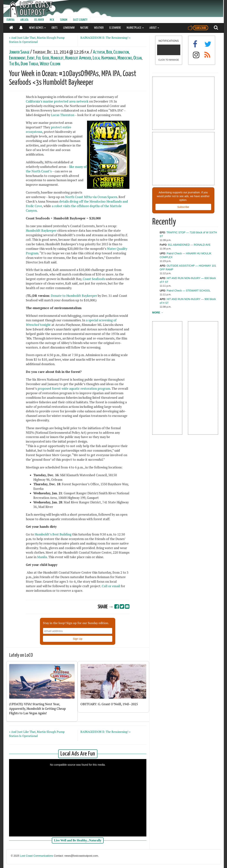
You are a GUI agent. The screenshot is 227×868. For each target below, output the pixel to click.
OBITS (54, 28)
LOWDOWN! (69, 28)
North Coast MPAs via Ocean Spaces (91, 197)
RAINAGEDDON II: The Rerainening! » (105, 38)
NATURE (84, 28)
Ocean (138, 58)
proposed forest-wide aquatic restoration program (74, 389)
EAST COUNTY (80, 20)
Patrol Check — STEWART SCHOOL (189, 291)
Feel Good (43, 58)
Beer (109, 52)
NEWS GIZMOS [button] (37, 28)
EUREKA (11, 20)
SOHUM (64, 20)
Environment (17, 58)
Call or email (111, 586)
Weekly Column (50, 64)
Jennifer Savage (19, 52)
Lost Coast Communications (37, 856)
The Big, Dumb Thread (24, 64)
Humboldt (57, 58)
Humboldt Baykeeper (41, 231)
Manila (42, 557)
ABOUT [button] (154, 28)
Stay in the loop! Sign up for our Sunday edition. (76, 623)
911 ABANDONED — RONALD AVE (189, 245)
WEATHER (99, 28)
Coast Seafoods (94, 279)
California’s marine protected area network (57, 101)
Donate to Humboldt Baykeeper (74, 296)
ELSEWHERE (115, 28)
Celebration (121, 52)
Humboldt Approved (78, 58)
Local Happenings (104, 58)
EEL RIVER (39, 20)
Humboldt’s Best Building (53, 534)
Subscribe (183, 207)
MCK (52, 20)
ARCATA (24, 20)
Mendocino (125, 58)
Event (31, 58)
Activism (99, 52)
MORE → (158, 312)
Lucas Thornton (63, 115)
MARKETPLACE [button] (135, 28)
